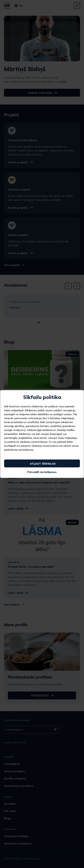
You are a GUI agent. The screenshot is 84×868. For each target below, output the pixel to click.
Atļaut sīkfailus (43, 464)
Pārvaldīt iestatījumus (42, 472)
